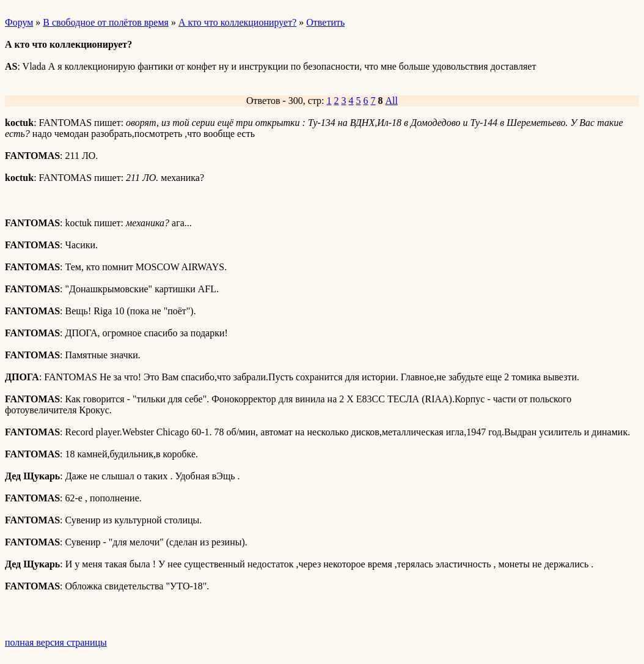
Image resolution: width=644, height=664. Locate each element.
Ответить (325, 22)
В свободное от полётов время (106, 22)
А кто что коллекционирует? (237, 22)
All (392, 101)
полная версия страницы (56, 642)
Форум (19, 22)
